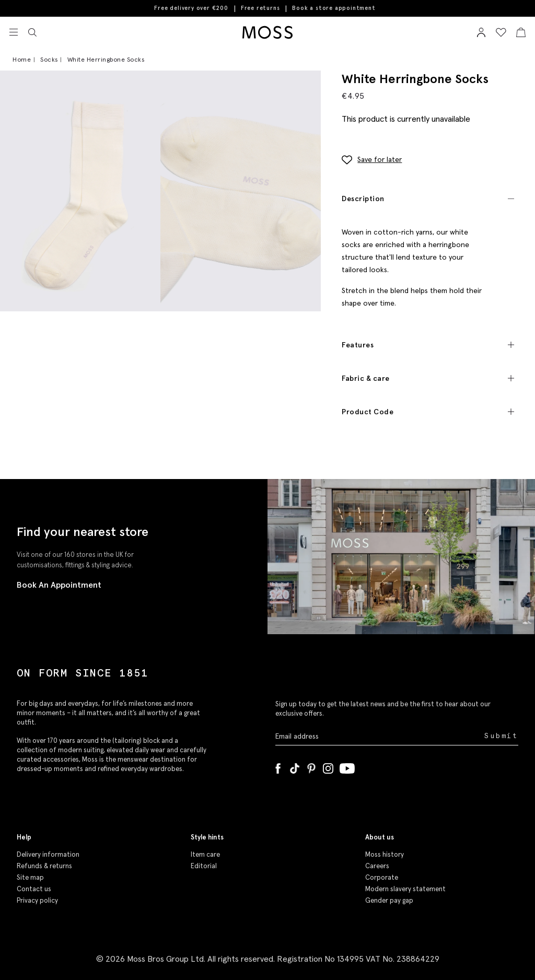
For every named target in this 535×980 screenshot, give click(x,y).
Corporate (382, 877)
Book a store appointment (334, 8)
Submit (501, 736)
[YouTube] (347, 766)
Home (22, 59)
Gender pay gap (389, 900)
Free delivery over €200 (191, 8)
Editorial (204, 866)
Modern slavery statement (405, 889)
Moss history (385, 854)
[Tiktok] (295, 766)
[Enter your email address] (379, 736)
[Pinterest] (311, 766)
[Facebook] (278, 766)
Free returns (260, 8)
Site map (30, 877)
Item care (205, 854)
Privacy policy (37, 900)
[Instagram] (328, 766)
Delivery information (48, 854)
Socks (49, 59)
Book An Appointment (59, 585)
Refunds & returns (44, 866)
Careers (377, 866)
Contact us (34, 889)
